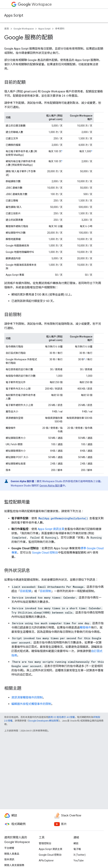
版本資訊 (9, 859)
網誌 (76, 843)
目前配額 (26, 591)
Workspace (35, 4)
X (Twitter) (80, 855)
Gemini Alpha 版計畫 (51, 486)
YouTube (79, 861)
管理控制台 (45, 843)
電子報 (77, 849)
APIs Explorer (46, 861)
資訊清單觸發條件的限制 (27, 697)
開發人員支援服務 (14, 865)
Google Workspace (24, 29)
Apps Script (14, 15)
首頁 (7, 29)
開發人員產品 (12, 854)
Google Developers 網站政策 (44, 721)
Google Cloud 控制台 (45, 553)
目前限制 (46, 591)
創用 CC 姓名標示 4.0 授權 (61, 717)
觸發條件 (85, 628)
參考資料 (60, 29)
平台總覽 (9, 848)
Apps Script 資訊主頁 (51, 529)
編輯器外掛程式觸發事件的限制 (31, 704)
